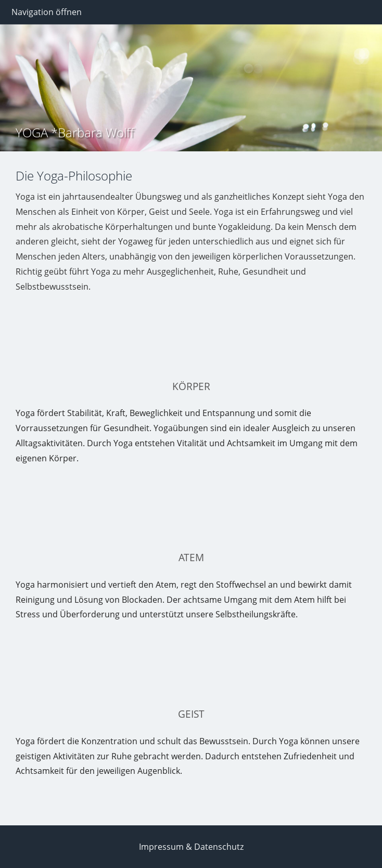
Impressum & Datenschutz (191, 847)
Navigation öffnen (47, 12)
